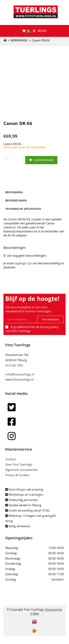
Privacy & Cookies (17, 475)
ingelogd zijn (23, 263)
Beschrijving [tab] (14, 192)
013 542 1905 (14, 365)
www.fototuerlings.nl (19, 379)
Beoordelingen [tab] (16, 200)
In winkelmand (44, 160)
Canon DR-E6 (41, 40)
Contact (11, 459)
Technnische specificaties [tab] (23, 209)
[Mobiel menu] (40, 31)
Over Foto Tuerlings (19, 464)
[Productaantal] (7, 159)
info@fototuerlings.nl (20, 374)
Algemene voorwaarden (22, 470)
